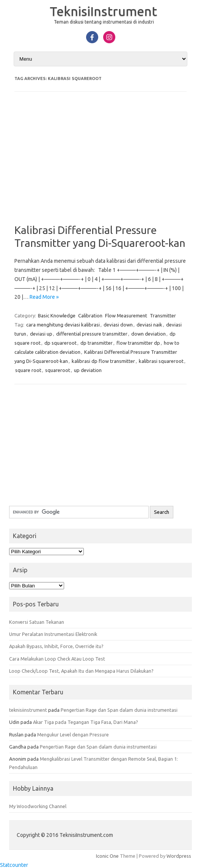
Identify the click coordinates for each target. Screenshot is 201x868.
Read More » (44, 297)
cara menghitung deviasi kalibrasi (63, 325)
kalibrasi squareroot (161, 361)
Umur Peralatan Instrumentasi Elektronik (53, 634)
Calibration (90, 315)
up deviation (88, 370)
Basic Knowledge (57, 315)
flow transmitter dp (138, 343)
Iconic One (107, 856)
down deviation (148, 334)
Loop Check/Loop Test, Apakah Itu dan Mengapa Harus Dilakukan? (81, 671)
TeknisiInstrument (103, 11)
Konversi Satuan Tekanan (37, 622)
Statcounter (14, 865)
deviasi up (41, 334)
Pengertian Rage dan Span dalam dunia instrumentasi (119, 710)
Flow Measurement (126, 315)
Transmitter (163, 315)
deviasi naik (149, 325)
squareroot (58, 370)
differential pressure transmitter (92, 334)
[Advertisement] (100, 163)
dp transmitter (97, 343)
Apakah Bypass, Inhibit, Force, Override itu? (56, 646)
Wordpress (179, 856)
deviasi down (118, 325)
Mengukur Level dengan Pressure (73, 735)
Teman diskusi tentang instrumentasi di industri (104, 22)
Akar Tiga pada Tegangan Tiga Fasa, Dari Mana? (86, 722)
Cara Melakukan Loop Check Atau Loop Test (57, 659)
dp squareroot (60, 343)
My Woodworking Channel (38, 806)
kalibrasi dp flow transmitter (103, 361)
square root (28, 370)
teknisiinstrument (28, 710)
